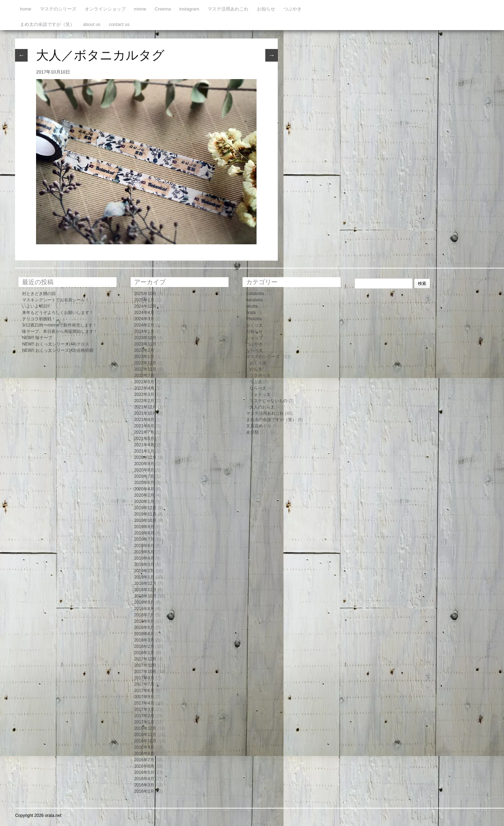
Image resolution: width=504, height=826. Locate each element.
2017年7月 (144, 684)
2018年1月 (144, 653)
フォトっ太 (260, 394)
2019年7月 (144, 539)
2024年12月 (145, 306)
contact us (119, 24)
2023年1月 (144, 357)
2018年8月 (144, 609)
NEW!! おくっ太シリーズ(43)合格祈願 (58, 350)
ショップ (254, 338)
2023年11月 (145, 344)
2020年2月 (144, 495)
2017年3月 (144, 709)
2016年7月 (144, 760)
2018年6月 (144, 621)
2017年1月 (144, 722)
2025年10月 (145, 294)
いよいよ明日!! (36, 306)
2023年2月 (144, 350)
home (26, 9)
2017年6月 (144, 691)
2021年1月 (144, 451)
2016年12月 (145, 728)
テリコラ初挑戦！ (39, 319)
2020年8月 (144, 470)
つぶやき (293, 9)
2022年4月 (144, 388)
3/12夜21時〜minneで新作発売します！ (59, 325)
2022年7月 (144, 376)
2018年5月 (144, 628)
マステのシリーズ (58, 9)
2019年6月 (144, 546)
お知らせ (266, 9)
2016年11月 (145, 735)
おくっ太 (254, 325)
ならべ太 (254, 350)
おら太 (256, 369)
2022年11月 (145, 369)
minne (140, 9)
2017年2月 (144, 716)
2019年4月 (144, 558)
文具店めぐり (259, 426)
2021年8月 (144, 426)
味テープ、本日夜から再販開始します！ (60, 331)
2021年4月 (144, 445)
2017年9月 (144, 678)
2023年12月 (145, 338)
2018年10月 (145, 596)
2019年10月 (145, 520)
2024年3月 (144, 319)
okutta (252, 306)
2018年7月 (144, 615)
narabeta (254, 300)
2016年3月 (144, 785)
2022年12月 (145, 363)
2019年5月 (144, 552)
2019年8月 (144, 533)
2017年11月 (145, 665)
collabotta (255, 294)
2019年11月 (145, 514)
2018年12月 (145, 583)
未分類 (252, 432)
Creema (163, 9)
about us (92, 24)
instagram (189, 9)
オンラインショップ (105, 9)
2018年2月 (144, 646)
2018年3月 (144, 640)
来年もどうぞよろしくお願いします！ (58, 313)
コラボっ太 (260, 376)
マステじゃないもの (268, 401)
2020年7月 (144, 476)
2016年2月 (144, 791)
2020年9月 (144, 464)
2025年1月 (144, 300)
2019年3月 (144, 565)
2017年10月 (145, 672)
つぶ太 (256, 382)
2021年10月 (145, 413)
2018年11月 (145, 590)
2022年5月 (144, 382)
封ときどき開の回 (39, 294)
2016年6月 (144, 766)
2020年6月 (144, 483)
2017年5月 (144, 697)
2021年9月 (144, 420)
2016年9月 (144, 747)
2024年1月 (144, 331)
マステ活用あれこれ (228, 9)
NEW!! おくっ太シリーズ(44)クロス (55, 344)
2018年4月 (144, 634)
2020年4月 (144, 489)
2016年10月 (145, 741)
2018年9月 (144, 602)
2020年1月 (144, 502)
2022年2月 (144, 401)
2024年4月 (144, 313)
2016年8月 (144, 754)
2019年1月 (144, 577)
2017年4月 (144, 703)
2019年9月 (144, 527)
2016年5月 (144, 772)
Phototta (254, 319)
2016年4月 (144, 779)
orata (251, 313)
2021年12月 (145, 407)
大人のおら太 (262, 407)
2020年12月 (145, 457)
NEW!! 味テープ (37, 338)
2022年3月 (144, 394)
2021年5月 (144, 439)
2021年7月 (144, 432)
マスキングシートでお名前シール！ (56, 300)
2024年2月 (144, 325)
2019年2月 (144, 571)
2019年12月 (145, 508)
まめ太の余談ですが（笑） (47, 24)
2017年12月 (145, 659)
